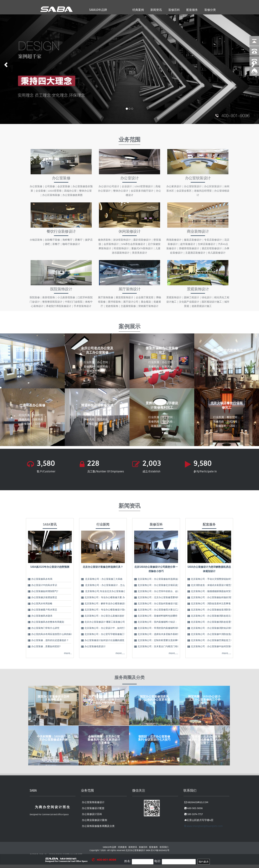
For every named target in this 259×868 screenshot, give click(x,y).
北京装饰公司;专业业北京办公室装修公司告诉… (109, 591)
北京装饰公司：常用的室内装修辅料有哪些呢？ (162, 628)
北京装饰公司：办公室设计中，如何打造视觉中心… (111, 628)
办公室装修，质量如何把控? (46, 646)
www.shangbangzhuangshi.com (204, 826)
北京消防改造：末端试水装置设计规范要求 (213, 585)
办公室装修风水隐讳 (42, 616)
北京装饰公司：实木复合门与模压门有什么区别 (162, 646)
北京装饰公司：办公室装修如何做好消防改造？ (215, 597)
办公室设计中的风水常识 (44, 585)
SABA (148, 850)
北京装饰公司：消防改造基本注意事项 (211, 604)
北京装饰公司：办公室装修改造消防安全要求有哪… (217, 610)
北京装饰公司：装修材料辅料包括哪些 (157, 616)
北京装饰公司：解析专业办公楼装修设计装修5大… (110, 604)
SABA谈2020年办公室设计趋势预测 (50, 567)
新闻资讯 (156, 10)
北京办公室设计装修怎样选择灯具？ (103, 567)
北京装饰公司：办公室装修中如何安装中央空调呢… (217, 646)
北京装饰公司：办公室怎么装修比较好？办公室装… (111, 616)
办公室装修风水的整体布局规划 (48, 622)
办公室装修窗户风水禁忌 (44, 610)
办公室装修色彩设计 (95, 646)
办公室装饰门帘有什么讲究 (45, 628)
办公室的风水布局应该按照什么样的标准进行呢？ (57, 634)
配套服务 (192, 10)
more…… (120, 653)
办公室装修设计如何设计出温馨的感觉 (104, 640)
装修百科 (174, 10)
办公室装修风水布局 (42, 579)
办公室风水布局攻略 (42, 604)
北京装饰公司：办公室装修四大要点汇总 (159, 610)
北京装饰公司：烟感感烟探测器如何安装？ (213, 591)
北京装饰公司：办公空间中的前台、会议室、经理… (164, 591)
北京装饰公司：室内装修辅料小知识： (157, 622)
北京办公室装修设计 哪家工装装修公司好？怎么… (110, 622)
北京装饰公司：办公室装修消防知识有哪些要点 (215, 628)
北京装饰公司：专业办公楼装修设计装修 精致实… (110, 610)
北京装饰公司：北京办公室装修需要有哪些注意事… (164, 597)
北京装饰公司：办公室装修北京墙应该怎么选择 (162, 585)
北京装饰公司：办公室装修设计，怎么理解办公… (110, 585)
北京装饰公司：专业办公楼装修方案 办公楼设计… (110, 597)
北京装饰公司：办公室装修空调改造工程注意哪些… (217, 640)
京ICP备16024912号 (160, 850)
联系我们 (164, 847)
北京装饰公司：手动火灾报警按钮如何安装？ (214, 579)
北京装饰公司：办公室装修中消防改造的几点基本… (217, 634)
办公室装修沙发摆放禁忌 (44, 597)
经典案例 (138, 10)
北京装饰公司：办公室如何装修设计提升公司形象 (163, 604)
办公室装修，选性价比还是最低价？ (50, 640)
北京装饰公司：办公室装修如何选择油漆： (160, 579)
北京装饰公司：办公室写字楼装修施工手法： (108, 634)
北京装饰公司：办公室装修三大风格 (104, 579)
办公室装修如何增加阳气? (45, 591)
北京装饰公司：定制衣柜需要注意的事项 (159, 640)
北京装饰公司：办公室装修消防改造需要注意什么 (217, 622)
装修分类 (210, 10)
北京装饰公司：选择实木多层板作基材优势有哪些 (163, 634)
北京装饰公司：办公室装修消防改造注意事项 (214, 616)
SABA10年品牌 (98, 10)
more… (68, 653)
